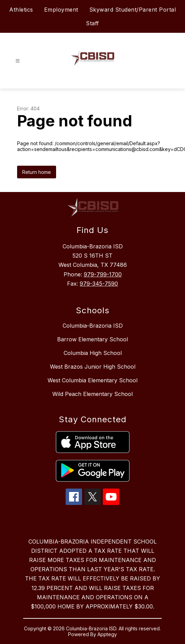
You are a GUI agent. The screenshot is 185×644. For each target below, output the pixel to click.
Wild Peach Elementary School (92, 394)
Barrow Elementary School (92, 339)
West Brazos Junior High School (93, 367)
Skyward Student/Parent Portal (133, 10)
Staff (92, 23)
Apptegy (107, 634)
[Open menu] (18, 61)
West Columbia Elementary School (92, 380)
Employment (61, 10)
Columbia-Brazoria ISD (93, 326)
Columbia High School (93, 353)
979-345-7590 (99, 284)
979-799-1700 (103, 274)
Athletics (21, 10)
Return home (37, 172)
